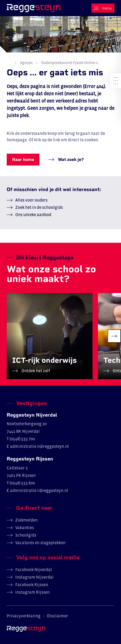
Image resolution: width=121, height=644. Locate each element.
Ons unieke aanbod (33, 214)
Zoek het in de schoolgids (39, 207)
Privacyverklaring (24, 616)
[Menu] (103, 8)
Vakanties (25, 527)
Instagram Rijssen (32, 592)
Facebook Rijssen (32, 585)
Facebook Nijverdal (34, 569)
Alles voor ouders (31, 200)
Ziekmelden (26, 520)
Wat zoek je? (70, 159)
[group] (50, 336)
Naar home (23, 159)
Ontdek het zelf (35, 371)
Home (9, 62)
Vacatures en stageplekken (40, 543)
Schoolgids (26, 535)
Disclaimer (57, 616)
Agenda (26, 63)
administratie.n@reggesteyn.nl (39, 446)
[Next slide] (114, 336)
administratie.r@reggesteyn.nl (39, 490)
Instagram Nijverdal (34, 577)
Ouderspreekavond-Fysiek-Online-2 (69, 63)
